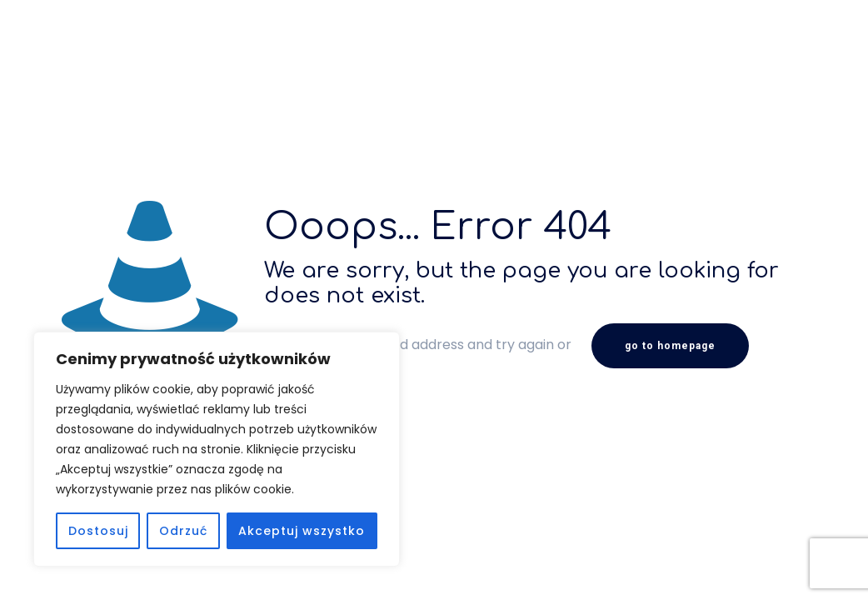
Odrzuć (183, 531)
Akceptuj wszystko (302, 531)
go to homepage (670, 346)
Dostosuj (98, 531)
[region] (217, 449)
